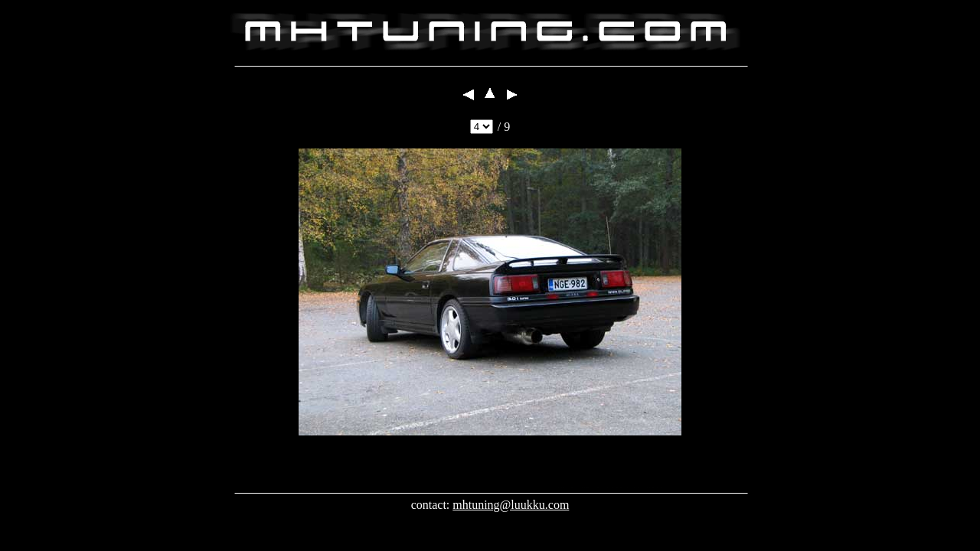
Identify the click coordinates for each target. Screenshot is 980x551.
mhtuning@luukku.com (511, 505)
